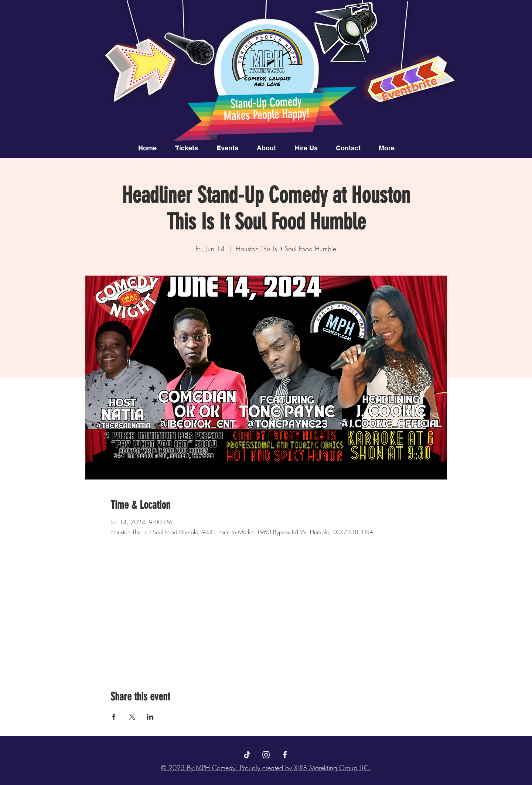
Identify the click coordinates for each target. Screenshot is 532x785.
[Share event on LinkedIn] (150, 717)
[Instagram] (266, 755)
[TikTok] (247, 755)
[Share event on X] (132, 717)
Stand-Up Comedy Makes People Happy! (266, 109)
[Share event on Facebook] (114, 717)
